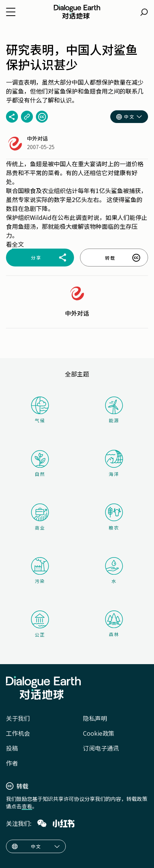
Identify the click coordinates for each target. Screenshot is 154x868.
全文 (18, 244)
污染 (40, 571)
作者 (12, 763)
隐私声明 (95, 718)
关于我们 (18, 718)
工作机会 (18, 733)
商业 (40, 517)
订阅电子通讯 (101, 748)
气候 (40, 410)
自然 (40, 464)
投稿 (12, 748)
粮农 (114, 517)
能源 (114, 410)
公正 (40, 624)
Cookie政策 (99, 733)
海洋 (114, 463)
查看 (27, 806)
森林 (114, 624)
